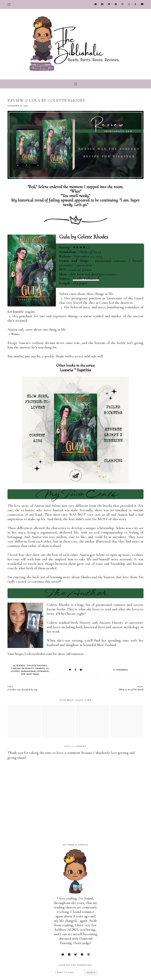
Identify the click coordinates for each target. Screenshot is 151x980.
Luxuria (66, 370)
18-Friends (19, 666)
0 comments (121, 670)
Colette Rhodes (37, 666)
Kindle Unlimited (86, 279)
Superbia (84, 370)
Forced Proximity (23, 669)
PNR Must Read (30, 674)
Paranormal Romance (35, 671)
